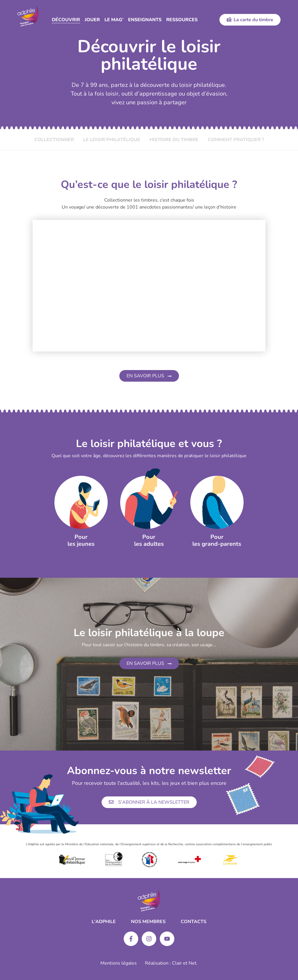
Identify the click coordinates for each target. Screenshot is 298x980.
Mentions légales (119, 963)
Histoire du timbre (174, 140)
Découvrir (66, 20)
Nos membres (148, 922)
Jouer (92, 20)
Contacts (194, 922)
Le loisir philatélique (112, 140)
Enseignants (145, 20)
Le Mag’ (114, 20)
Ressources (182, 20)
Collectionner (54, 140)
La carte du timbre (250, 20)
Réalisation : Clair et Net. (171, 963)
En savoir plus (149, 376)
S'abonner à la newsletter (149, 802)
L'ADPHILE (104, 922)
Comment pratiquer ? (236, 140)
